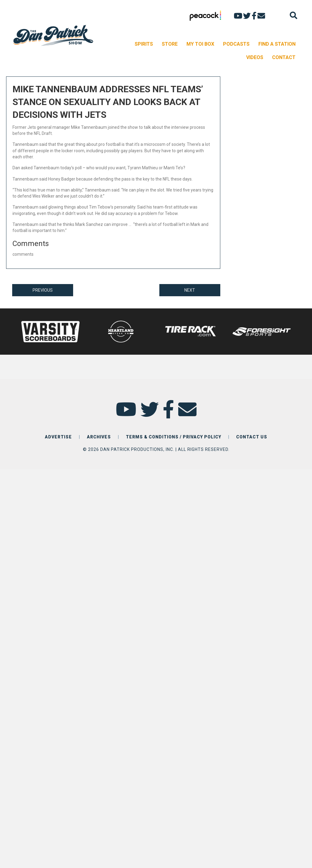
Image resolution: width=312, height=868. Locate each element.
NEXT (190, 290)
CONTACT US (252, 437)
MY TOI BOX (200, 44)
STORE (170, 44)
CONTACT (284, 57)
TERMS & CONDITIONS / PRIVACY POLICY (174, 437)
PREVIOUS (43, 290)
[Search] (294, 15)
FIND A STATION (277, 44)
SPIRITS (144, 44)
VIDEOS (255, 57)
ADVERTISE (58, 437)
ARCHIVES (99, 437)
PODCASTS (236, 44)
